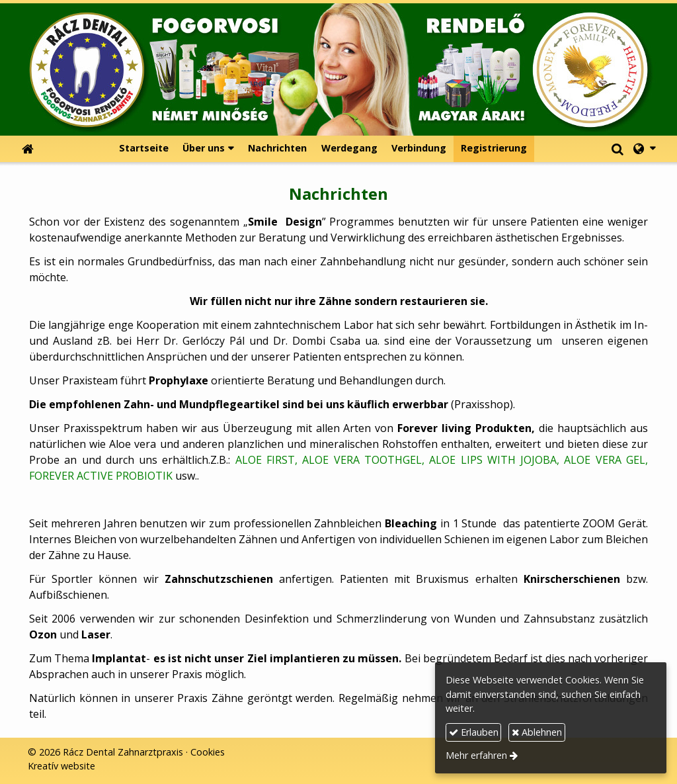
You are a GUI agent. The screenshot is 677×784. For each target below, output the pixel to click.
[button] (644, 149)
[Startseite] (338, 69)
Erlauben (474, 732)
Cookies (208, 752)
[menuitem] (144, 149)
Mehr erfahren (476, 755)
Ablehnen (537, 732)
